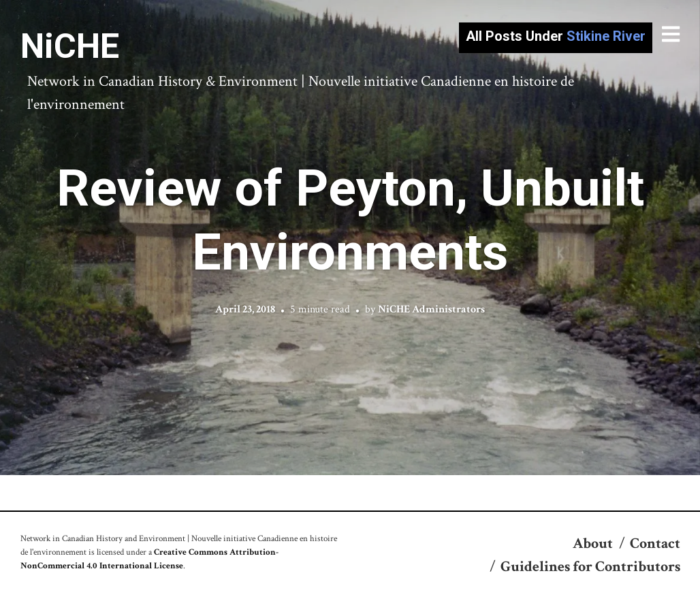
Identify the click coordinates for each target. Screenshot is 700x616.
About (593, 544)
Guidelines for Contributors (590, 567)
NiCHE (70, 46)
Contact (655, 544)
